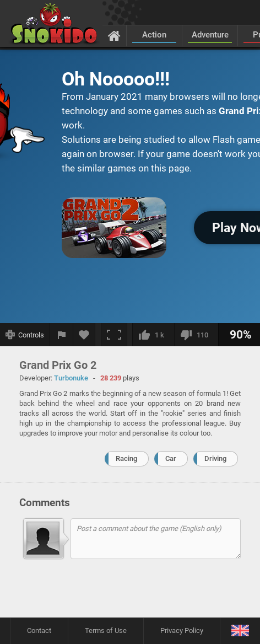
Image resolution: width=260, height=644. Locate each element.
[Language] (240, 631)
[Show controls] (25, 335)
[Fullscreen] (114, 335)
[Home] (114, 35)
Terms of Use (106, 630)
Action (154, 35)
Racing (126, 458)
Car (171, 458)
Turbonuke (71, 378)
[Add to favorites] (84, 335)
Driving (215, 458)
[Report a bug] (62, 335)
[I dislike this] (196, 335)
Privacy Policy (182, 630)
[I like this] (153, 335)
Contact (39, 630)
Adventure (210, 35)
